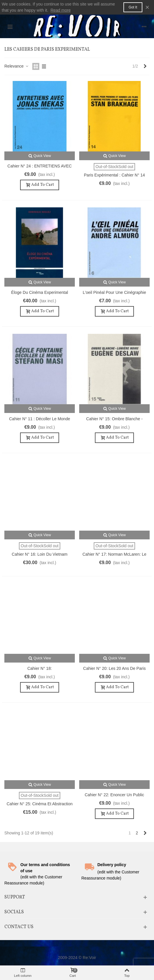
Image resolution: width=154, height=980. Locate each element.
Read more (60, 10)
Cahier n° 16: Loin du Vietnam (39, 554)
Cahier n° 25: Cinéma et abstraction (40, 804)
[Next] (145, 66)
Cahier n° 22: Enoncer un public (114, 795)
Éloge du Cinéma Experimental (39, 292)
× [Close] (147, 7)
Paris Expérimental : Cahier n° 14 (114, 175)
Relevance (17, 66)
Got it (133, 7)
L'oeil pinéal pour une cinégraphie (114, 292)
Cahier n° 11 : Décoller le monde (39, 419)
